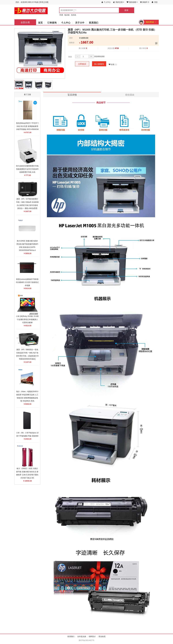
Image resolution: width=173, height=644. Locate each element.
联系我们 (94, 23)
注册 (46, 2)
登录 (41, 2)
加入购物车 (99, 64)
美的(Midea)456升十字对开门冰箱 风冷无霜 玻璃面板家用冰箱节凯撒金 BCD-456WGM (27, 126)
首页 (40, 23)
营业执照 (102, 637)
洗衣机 (74, 15)
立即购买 (82, 64)
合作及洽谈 (82, 637)
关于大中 (80, 23)
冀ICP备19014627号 (86, 640)
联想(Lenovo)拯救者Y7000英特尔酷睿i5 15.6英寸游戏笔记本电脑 (27, 282)
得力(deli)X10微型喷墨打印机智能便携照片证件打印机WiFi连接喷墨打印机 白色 (27, 169)
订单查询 (52, 23)
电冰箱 (67, 15)
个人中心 (66, 23)
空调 (61, 15)
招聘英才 (92, 637)
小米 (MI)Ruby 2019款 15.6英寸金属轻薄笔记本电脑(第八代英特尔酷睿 (27, 319)
